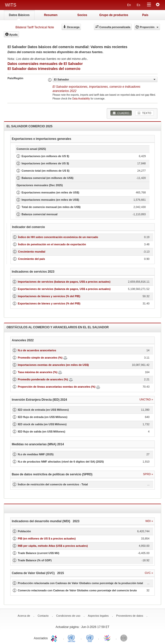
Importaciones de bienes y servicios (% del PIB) (49, 296)
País (145, 15)
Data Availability (81, 99)
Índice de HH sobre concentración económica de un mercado (58, 237)
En (129, 5)
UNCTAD (72, 638)
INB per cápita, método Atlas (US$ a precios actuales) (53, 546)
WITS (11, 5)
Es (138, 5)
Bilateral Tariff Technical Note (35, 27)
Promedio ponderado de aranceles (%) (43, 379)
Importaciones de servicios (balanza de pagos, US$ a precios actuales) (64, 282)
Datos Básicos (19, 15)
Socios (82, 15)
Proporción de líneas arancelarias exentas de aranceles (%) (57, 387)
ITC (55, 638)
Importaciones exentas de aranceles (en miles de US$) (53, 365)
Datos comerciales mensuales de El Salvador (45, 64)
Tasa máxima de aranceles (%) (38, 372)
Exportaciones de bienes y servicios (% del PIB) (49, 303)
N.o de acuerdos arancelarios (37, 350)
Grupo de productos (114, 15)
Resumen (51, 15)
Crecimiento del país (32, 259)
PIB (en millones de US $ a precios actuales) (47, 539)
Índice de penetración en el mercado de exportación (52, 244)
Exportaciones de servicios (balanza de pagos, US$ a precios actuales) (64, 289)
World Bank (125, 638)
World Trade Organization (107, 638)
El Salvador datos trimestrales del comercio (44, 69)
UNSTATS (90, 638)
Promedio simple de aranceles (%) (40, 358)
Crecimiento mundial (32, 252)
